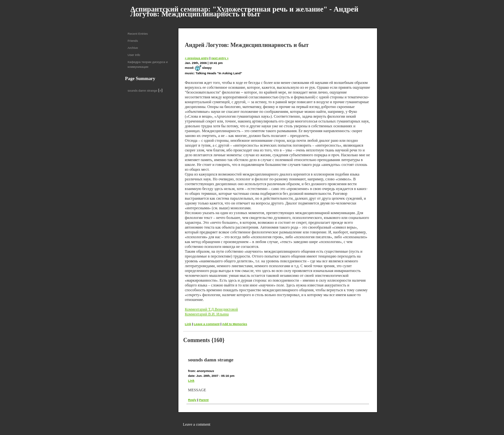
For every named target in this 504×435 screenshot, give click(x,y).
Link (188, 324)
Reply (192, 400)
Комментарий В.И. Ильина (207, 314)
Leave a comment (207, 324)
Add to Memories (235, 324)
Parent (204, 400)
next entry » (220, 58)
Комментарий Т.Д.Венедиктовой (211, 309)
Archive (133, 48)
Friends (133, 41)
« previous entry (197, 58)
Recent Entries (138, 34)
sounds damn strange (142, 91)
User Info (134, 55)
